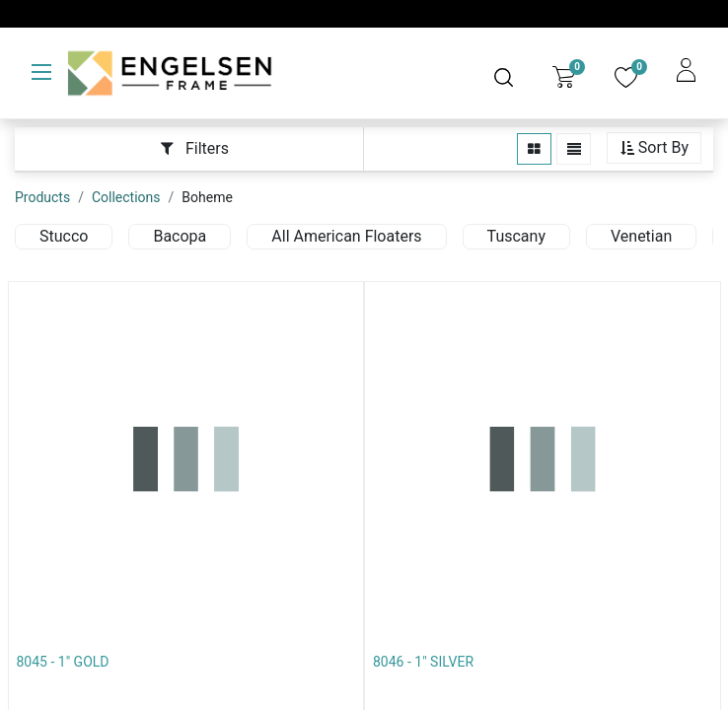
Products (42, 197)
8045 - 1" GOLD (63, 662)
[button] (654, 148)
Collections (126, 197)
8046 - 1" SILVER (423, 662)
